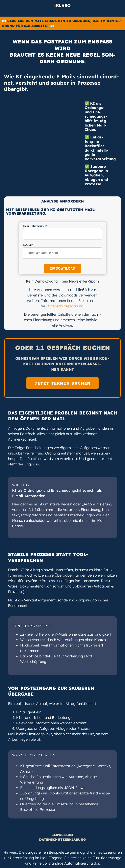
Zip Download (62, 268)
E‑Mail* (28, 245)
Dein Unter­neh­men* (35, 226)
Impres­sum (62, 835)
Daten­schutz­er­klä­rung (65, 306)
